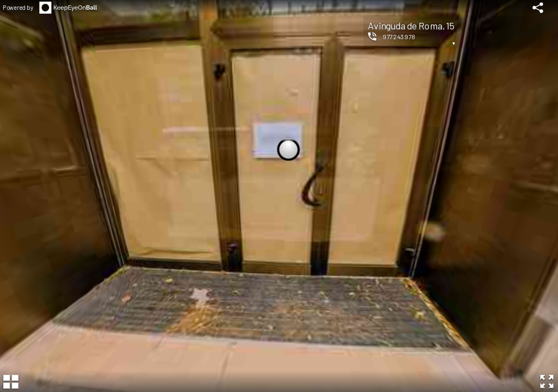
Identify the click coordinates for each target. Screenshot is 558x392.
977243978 (399, 36)
